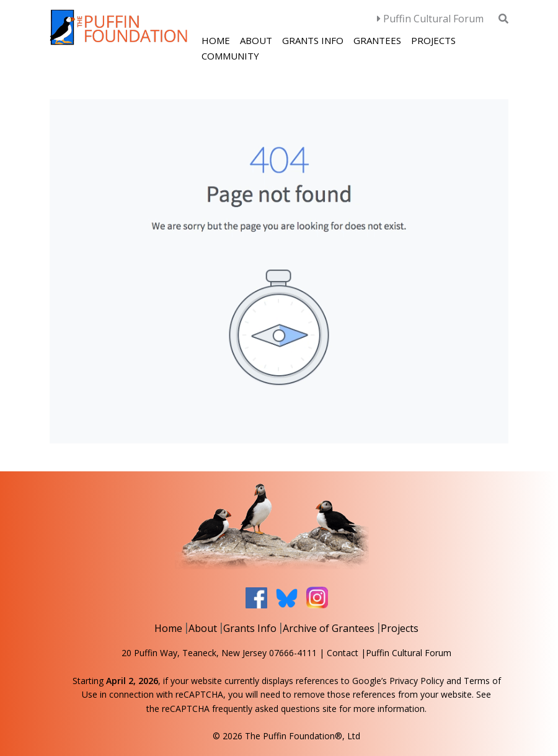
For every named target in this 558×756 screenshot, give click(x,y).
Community (230, 56)
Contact (343, 653)
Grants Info (313, 40)
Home (216, 40)
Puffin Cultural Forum (430, 19)
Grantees (377, 40)
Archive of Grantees (329, 628)
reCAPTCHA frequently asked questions (241, 709)
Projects (433, 40)
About (256, 40)
